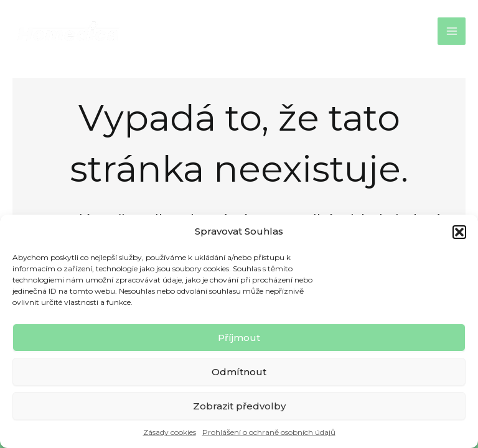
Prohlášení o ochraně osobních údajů (269, 432)
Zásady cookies (170, 432)
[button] (459, 232)
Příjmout (239, 338)
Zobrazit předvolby (239, 406)
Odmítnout (239, 372)
